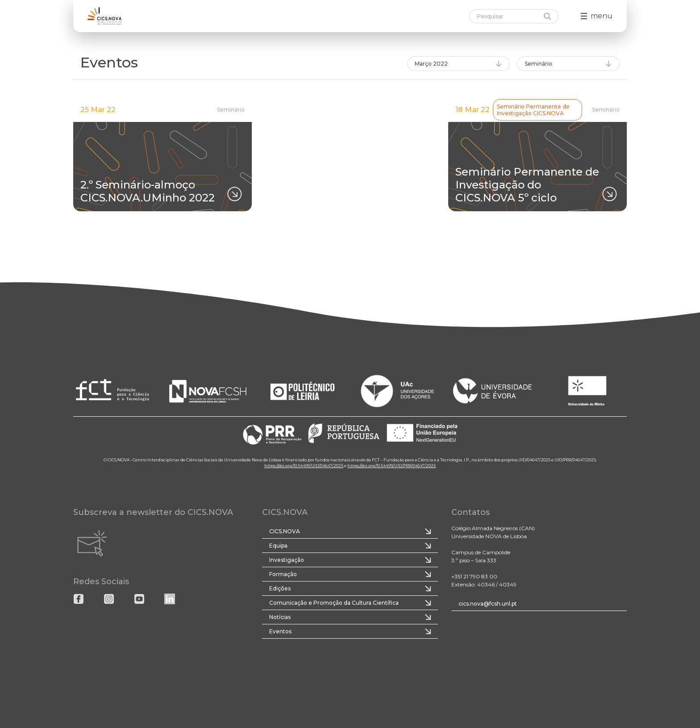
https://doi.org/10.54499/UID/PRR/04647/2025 (392, 466)
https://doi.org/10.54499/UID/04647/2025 (304, 466)
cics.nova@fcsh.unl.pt (488, 604)
